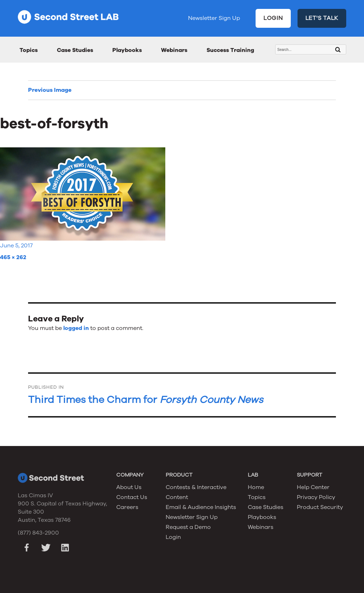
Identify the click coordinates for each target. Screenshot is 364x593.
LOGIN (273, 18)
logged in (76, 328)
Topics (29, 50)
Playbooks (127, 50)
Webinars (174, 50)
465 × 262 (13, 257)
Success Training (230, 50)
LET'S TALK (322, 18)
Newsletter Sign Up (214, 18)
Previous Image (50, 90)
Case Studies (75, 50)
